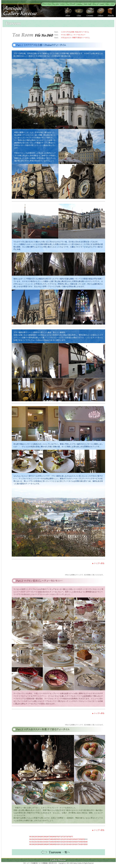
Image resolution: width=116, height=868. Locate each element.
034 (69, 842)
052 (63, 839)
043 (37, 839)
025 (42, 842)
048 (51, 839)
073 (66, 837)
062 (34, 837)
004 (39, 844)
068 (51, 837)
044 (39, 839)
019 (83, 844)
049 (54, 839)
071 (60, 837)
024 (39, 842)
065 (42, 837)
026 (45, 842)
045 (42, 839)
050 (57, 839)
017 (77, 844)
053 (66, 839)
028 (51, 842)
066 (45, 837)
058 (80, 839)
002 (34, 844)
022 (34, 842)
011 (60, 844)
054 (69, 839)
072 (63, 837)
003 (37, 844)
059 (83, 839)
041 (31, 839)
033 (66, 842)
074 (69, 837)
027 (48, 842)
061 (31, 837)
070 (57, 837)
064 (39, 837)
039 (83, 842)
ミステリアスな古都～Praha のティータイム (75, 32)
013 (66, 844)
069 (54, 837)
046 (45, 839)
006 (45, 844)
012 (63, 844)
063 (37, 837)
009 (54, 844)
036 (74, 842)
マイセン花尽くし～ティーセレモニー (73, 35)
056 (74, 839)
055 (72, 839)
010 (57, 844)
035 (72, 842)
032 (63, 842)
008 (51, 844)
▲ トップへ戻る (98, 563)
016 (74, 844)
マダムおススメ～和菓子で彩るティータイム (75, 38)
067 (48, 837)
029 (54, 842)
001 (31, 844)
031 (60, 842)
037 (77, 842)
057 (77, 839)
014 (69, 844)
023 (37, 842)
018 (80, 844)
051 (60, 839)
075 (72, 837)
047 (48, 839)
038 (80, 842)
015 (71, 844)
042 (34, 839)
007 (48, 844)
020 (86, 844)
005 (42, 844)
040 (86, 842)
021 (31, 842)
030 (57, 842)
